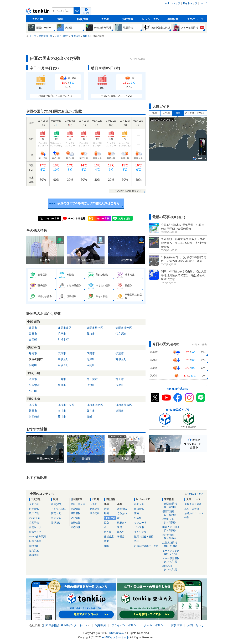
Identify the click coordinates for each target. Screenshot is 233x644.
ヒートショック (172, 552)
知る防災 (75, 527)
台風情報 (75, 523)
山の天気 (139, 504)
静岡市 (33, 328)
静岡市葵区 (65, 328)
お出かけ (111, 518)
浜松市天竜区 (124, 405)
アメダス (189, 113)
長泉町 (120, 385)
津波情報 (75, 513)
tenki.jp (38, 12)
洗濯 (106, 509)
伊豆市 (120, 353)
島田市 (33, 334)
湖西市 (120, 411)
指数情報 (128, 19)
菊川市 (62, 417)
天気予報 (38, 19)
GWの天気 (172, 521)
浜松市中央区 (66, 405)
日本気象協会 (51, 625)
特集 (187, 517)
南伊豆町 (121, 359)
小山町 (33, 391)
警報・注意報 (78, 504)
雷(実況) (56, 523)
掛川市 (62, 411)
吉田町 (33, 340)
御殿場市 (34, 385)
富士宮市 (92, 379)
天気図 (105, 19)
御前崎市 (34, 417)
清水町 (91, 385)
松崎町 (33, 365)
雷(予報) (33, 546)
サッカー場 (140, 523)
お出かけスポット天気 (146, 546)
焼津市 (62, 334)
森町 (89, 417)
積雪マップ (35, 532)
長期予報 (34, 523)
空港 (137, 513)
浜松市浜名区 (95, 405)
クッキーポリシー (155, 625)
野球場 (138, 518)
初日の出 (172, 568)
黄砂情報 (34, 555)
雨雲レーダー (36, 527)
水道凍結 (122, 509)
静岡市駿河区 (95, 328)
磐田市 (33, 411)
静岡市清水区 (124, 328)
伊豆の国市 (36, 359)
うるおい (122, 513)
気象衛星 (95, 509)
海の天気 (139, 509)
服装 (106, 513)
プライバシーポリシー (125, 625)
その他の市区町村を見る (128, 191)
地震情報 (75, 509)
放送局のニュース (194, 513)
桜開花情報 (172, 513)
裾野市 (62, 385)
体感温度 (109, 537)
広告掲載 (177, 625)
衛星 (155, 113)
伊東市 (62, 353)
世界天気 (34, 509)
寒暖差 (121, 537)
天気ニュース (195, 19)
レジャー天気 (150, 19)
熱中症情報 (172, 537)
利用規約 (101, 625)
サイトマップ (190, 3)
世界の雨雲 (35, 541)
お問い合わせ (195, 625)
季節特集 (173, 19)
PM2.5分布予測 (37, 537)
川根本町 (63, 340)
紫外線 (108, 532)
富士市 (120, 379)
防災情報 (83, 19)
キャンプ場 (140, 532)
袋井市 (91, 411)
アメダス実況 (58, 509)
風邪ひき (122, 523)
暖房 (120, 527)
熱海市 (33, 353)
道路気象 (34, 551)
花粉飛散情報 (172, 505)
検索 (77, 11)
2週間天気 (35, 518)
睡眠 (106, 546)
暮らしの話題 (192, 509)
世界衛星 (95, 513)
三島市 (62, 379)
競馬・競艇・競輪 (144, 537)
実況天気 (56, 513)
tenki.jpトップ (172, 3)
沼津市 (33, 379)
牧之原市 (121, 334)
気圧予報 (34, 513)
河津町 (91, 359)
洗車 (106, 541)
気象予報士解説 (193, 504)
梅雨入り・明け (172, 529)
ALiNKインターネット (74, 625)
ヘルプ (203, 3)
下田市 (91, 353)
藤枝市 (91, 334)
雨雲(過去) (57, 504)
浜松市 (33, 405)
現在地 (86, 13)
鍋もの (121, 532)
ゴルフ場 (139, 527)
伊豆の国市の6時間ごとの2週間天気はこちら (88, 203)
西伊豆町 (63, 365)
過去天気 (56, 518)
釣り (137, 541)
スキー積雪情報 (172, 560)
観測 (60, 19)
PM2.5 (201, 113)
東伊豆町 (63, 359)
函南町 (91, 365)
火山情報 (75, 518)
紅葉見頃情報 (172, 544)
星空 (106, 523)
